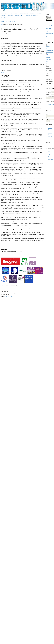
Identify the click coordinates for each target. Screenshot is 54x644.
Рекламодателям (49, 34)
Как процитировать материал (49, 56)
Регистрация (24, 14)
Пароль (47, 94)
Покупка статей (49, 31)
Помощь (47, 36)
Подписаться (51, 106)
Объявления (19, 16)
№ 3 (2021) (8, 21)
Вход (16, 14)
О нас (10, 14)
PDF (2, 73)
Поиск (32, 14)
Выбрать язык (49, 16)
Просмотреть (51, 104)
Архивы (10, 16)
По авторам (51, 130)
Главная (3, 14)
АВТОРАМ (48, 28)
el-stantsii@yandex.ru (9, 296)
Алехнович (14, 21)
